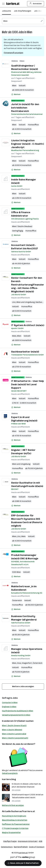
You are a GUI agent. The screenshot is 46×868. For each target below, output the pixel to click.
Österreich (17, 600)
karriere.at (29, 811)
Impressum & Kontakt (28, 841)
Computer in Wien (10, 703)
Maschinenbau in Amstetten (15, 820)
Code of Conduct (37, 847)
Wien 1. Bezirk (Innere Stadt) (14, 726)
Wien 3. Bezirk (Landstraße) (14, 734)
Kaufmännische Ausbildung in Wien (18, 711)
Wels (14, 336)
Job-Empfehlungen (23, 11)
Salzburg (39, 302)
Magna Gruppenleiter (11, 832)
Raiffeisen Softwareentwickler (16, 824)
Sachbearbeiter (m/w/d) (25, 352)
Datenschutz (7, 847)
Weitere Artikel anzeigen (13, 805)
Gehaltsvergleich (10, 773)
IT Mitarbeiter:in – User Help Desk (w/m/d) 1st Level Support (28, 384)
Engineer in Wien (9, 707)
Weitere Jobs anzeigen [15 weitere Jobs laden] (23, 686)
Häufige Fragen (10, 841)
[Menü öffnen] (3, 4)
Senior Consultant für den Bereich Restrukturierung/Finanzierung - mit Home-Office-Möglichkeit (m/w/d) (28, 285)
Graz (19, 663)
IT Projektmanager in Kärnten (15, 828)
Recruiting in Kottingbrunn (14, 816)
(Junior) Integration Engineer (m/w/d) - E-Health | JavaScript (28, 144)
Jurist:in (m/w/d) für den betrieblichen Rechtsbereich (25, 108)
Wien (30, 32)
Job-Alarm (39, 11)
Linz (14, 302)
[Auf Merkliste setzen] (16, 94)
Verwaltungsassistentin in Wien (16, 715)
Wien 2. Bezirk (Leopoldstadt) (15, 738)
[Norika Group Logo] (23, 858)
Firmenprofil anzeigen (13, 53)
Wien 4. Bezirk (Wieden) (12, 730)
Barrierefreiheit (21, 847)
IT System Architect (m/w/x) (28, 325)
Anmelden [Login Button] (36, 4)
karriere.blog (9, 779)
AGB (40, 841)
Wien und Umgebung (26, 302)
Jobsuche (6, 11)
